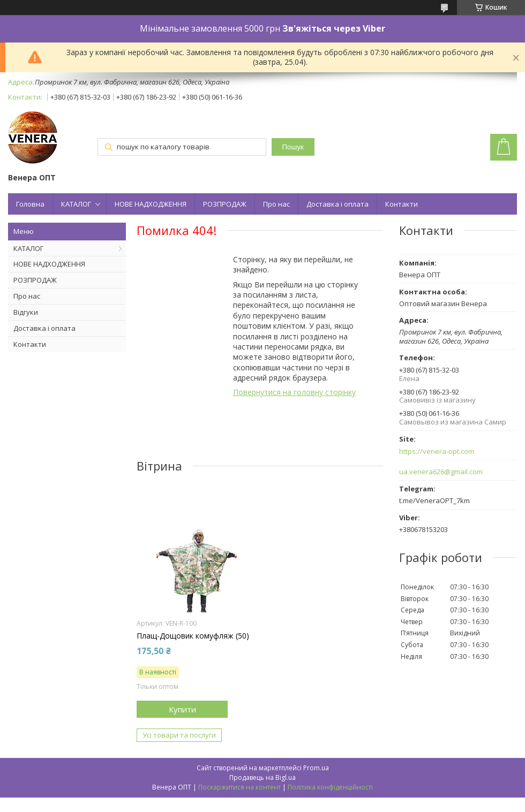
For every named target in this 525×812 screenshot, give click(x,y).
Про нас (276, 204)
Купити (182, 709)
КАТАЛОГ (76, 204)
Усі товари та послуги (179, 735)
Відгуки (26, 312)
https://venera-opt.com (437, 451)
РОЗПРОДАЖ (225, 204)
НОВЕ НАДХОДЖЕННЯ (151, 204)
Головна (30, 204)
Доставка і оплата (337, 204)
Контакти (402, 204)
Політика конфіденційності (330, 787)
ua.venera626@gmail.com (441, 472)
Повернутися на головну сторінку (294, 392)
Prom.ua (316, 768)
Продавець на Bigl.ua (262, 777)
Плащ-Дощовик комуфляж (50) (193, 636)
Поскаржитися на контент (239, 787)
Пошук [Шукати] (293, 147)
